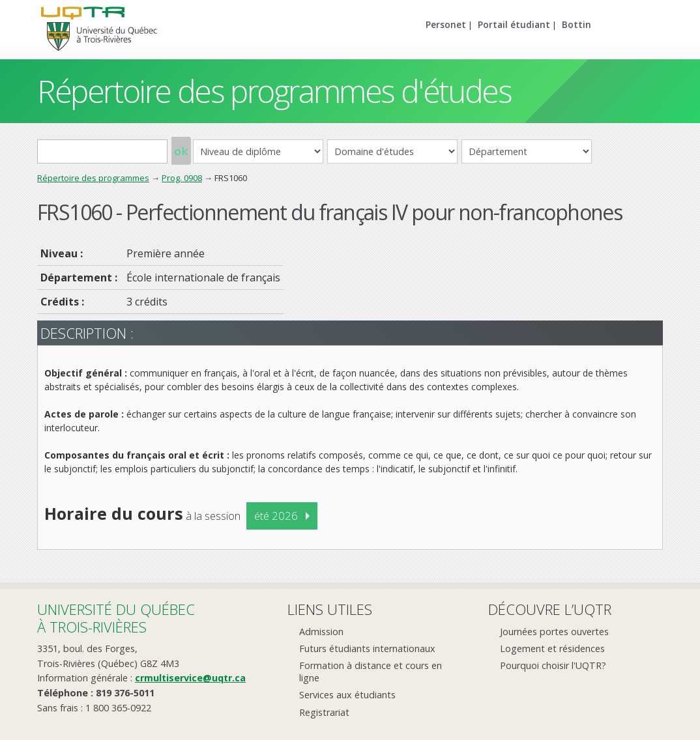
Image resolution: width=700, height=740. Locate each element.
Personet (446, 24)
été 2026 (276, 516)
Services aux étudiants (347, 695)
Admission (321, 632)
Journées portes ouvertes (554, 632)
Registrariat (324, 712)
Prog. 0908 (182, 178)
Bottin (576, 24)
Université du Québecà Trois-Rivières (116, 618)
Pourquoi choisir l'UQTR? (553, 665)
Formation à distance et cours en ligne (371, 672)
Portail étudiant (514, 24)
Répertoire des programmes (93, 178)
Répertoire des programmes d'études (274, 91)
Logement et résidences (552, 648)
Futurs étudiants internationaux (367, 648)
